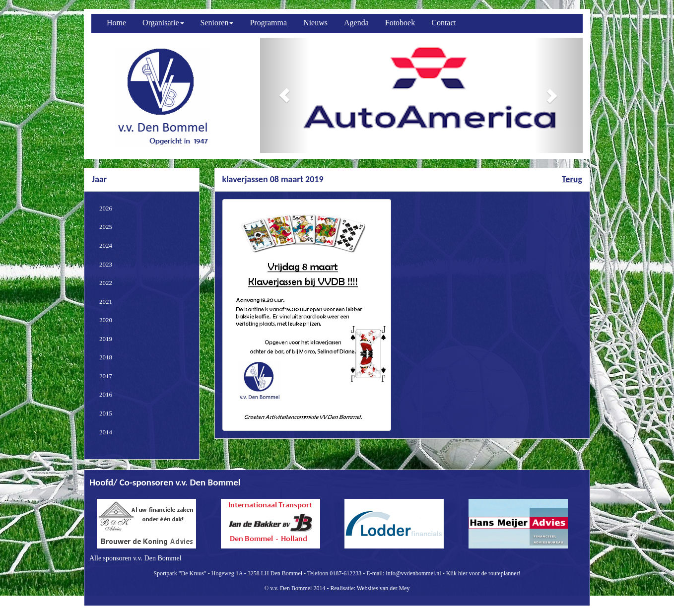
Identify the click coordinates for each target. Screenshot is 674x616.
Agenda (356, 23)
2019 (106, 339)
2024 (106, 245)
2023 (106, 264)
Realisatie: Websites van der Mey (370, 588)
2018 (106, 357)
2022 (106, 283)
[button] (284, 95)
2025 (106, 227)
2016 (106, 394)
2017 (106, 376)
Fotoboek (400, 23)
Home (116, 23)
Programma (268, 23)
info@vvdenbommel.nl (413, 573)
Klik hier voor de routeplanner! (483, 573)
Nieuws (315, 23)
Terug (572, 179)
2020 (106, 320)
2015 (106, 413)
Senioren (217, 23)
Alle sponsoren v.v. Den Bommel (135, 558)
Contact (444, 23)
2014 (106, 432)
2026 (106, 208)
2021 (106, 302)
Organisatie (163, 23)
